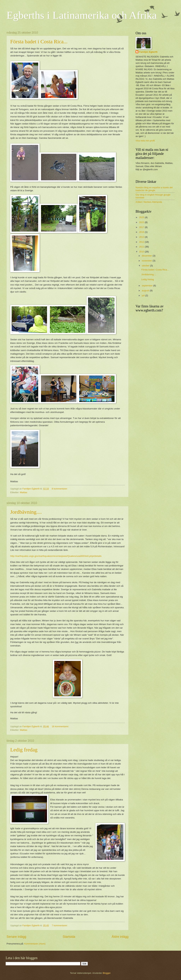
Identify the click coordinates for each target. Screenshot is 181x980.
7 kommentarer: (60, 925)
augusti (146, 291)
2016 (142, 232)
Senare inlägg (16, 937)
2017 (142, 227)
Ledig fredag (24, 750)
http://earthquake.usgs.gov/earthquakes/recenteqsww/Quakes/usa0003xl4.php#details (56, 556)
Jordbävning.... (26, 512)
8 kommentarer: (60, 489)
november (147, 261)
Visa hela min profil (145, 141)
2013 (142, 237)
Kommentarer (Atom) (35, 944)
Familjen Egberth (148, 52)
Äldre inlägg (120, 937)
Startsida (69, 937)
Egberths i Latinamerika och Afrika (82, 15)
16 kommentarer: (61, 726)
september (147, 286)
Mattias (24, 492)
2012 (142, 242)
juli (143, 295)
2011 (142, 247)
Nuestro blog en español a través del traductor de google (154, 189)
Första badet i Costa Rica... (39, 41)
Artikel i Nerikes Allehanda (149, 202)
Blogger (107, 973)
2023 (142, 222)
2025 (142, 217)
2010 (142, 252)
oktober (146, 266)
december (147, 256)
